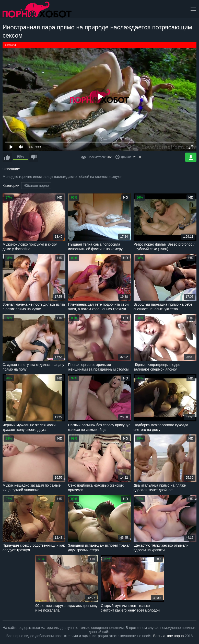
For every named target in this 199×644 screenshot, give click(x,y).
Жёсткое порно (36, 186)
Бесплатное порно (168, 636)
